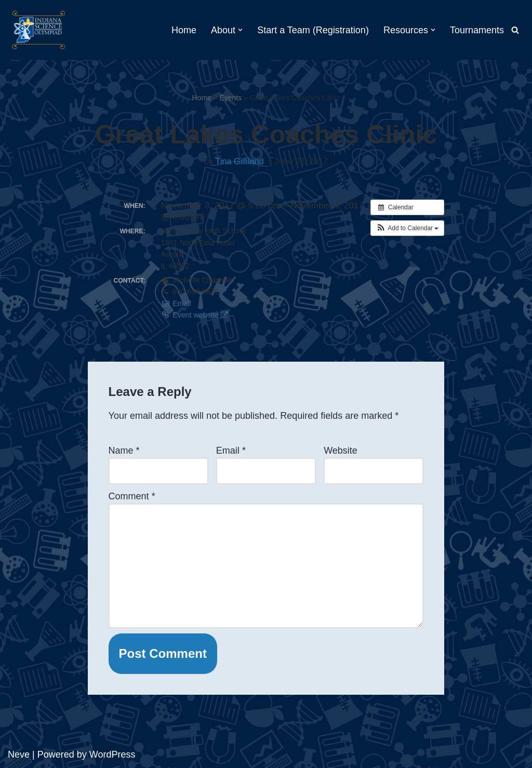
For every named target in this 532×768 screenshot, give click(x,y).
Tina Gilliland (240, 161)
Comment (132, 496)
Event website (195, 315)
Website (341, 451)
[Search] (515, 30)
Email (176, 303)
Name (124, 451)
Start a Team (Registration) (313, 30)
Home (184, 30)
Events (231, 98)
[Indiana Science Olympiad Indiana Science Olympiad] (39, 30)
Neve (19, 754)
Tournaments (477, 30)
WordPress (112, 754)
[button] (240, 30)
